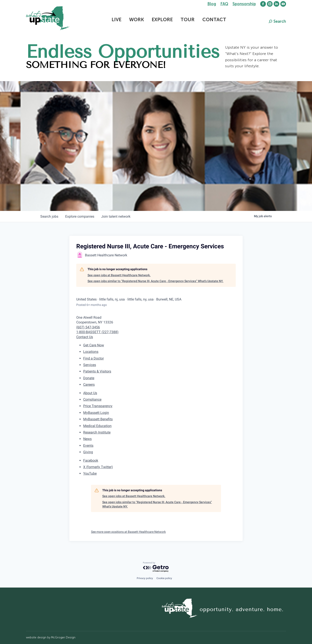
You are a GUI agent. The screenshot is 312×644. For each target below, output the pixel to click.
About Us (90, 393)
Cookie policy (164, 578)
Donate (89, 378)
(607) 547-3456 (88, 327)
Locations (91, 352)
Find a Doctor (93, 358)
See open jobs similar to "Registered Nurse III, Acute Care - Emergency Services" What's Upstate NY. (155, 281)
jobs (49, 216)
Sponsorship (244, 4)
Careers (89, 385)
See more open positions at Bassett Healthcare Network (128, 532)
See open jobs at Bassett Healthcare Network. (119, 275)
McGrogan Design (63, 637)
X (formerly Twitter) (98, 467)
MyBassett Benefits (98, 419)
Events (88, 446)
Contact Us (85, 337)
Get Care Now (94, 345)
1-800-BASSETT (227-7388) (97, 332)
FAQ (224, 4)
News (87, 439)
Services (90, 365)
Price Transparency (98, 406)
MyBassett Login (96, 413)
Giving (88, 452)
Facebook (91, 460)
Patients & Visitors (97, 371)
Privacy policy (145, 578)
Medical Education (97, 426)
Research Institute (97, 432)
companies (80, 216)
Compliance (92, 399)
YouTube (90, 473)
